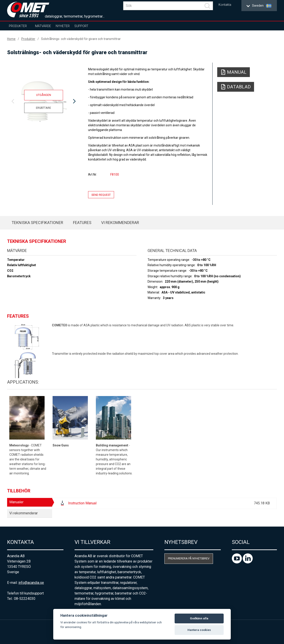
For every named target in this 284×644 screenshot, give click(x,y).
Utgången (44, 95)
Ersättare (43, 108)
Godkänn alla (199, 618)
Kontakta (225, 5)
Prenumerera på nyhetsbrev (189, 558)
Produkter (18, 26)
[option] (43, 101)
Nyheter (63, 26)
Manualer (16, 502)
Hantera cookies (199, 630)
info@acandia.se (31, 583)
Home (11, 39)
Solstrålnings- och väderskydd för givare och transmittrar (81, 39)
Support (81, 26)
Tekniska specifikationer (37, 223)
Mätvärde (43, 26)
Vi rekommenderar (120, 223)
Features (82, 223)
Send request (101, 195)
